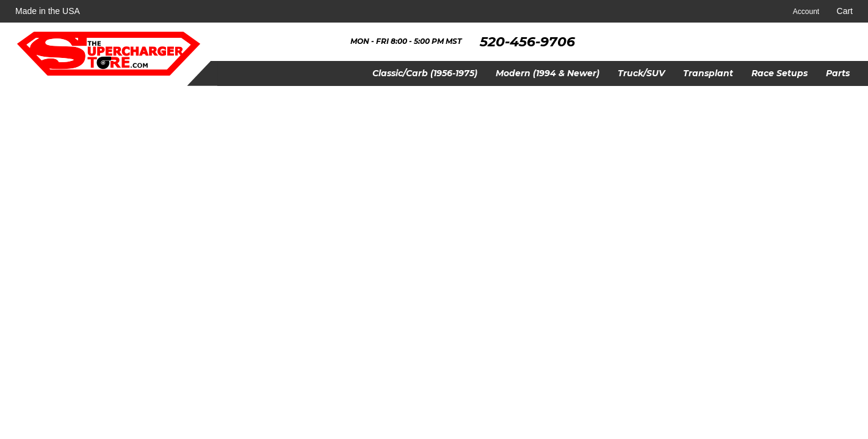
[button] (425, 73)
